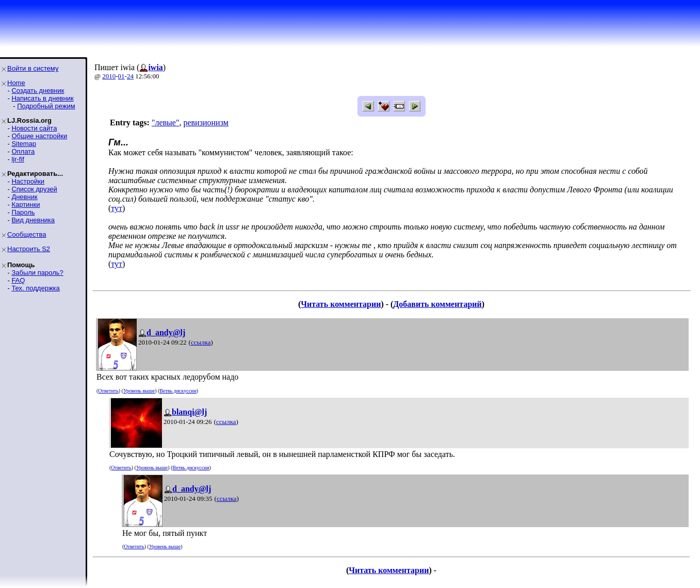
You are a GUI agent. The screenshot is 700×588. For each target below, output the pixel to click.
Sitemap (24, 144)
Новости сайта (34, 128)
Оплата (23, 151)
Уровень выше (139, 391)
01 (121, 76)
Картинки (26, 205)
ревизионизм (206, 123)
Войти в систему (33, 68)
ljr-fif (18, 159)
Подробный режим (46, 106)
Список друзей (34, 189)
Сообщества (27, 234)
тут (117, 208)
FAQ (18, 280)
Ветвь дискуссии (178, 391)
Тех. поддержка (35, 288)
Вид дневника (33, 220)
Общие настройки (39, 136)
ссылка (201, 342)
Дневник (24, 197)
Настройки (28, 181)
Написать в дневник (42, 98)
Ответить (108, 391)
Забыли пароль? (37, 273)
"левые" (166, 123)
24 (130, 76)
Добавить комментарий (437, 304)
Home (16, 83)
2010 (109, 76)
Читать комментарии (341, 304)
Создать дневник (38, 91)
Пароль (23, 212)
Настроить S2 (29, 249)
